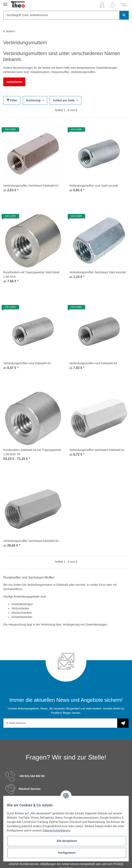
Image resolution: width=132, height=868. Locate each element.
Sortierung (33, 100)
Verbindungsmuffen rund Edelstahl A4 (93, 363)
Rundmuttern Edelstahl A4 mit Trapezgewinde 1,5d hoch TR (32, 452)
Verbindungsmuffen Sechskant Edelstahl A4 (31, 541)
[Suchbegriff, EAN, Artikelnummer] (61, 15)
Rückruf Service (30, 789)
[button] (102, 5)
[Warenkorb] (123, 5)
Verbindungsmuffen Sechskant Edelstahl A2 (31, 186)
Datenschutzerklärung (56, 830)
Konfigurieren (67, 853)
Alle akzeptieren (67, 841)
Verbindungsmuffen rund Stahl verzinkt (94, 186)
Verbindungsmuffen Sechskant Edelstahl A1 (97, 450)
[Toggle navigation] (5, 3)
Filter (12, 100)
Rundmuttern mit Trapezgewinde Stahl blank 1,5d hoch (31, 274)
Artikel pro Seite (64, 100)
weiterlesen (14, 82)
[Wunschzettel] (113, 5)
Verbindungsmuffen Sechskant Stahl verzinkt (98, 272)
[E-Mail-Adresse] (60, 723)
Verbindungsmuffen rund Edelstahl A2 (27, 363)
